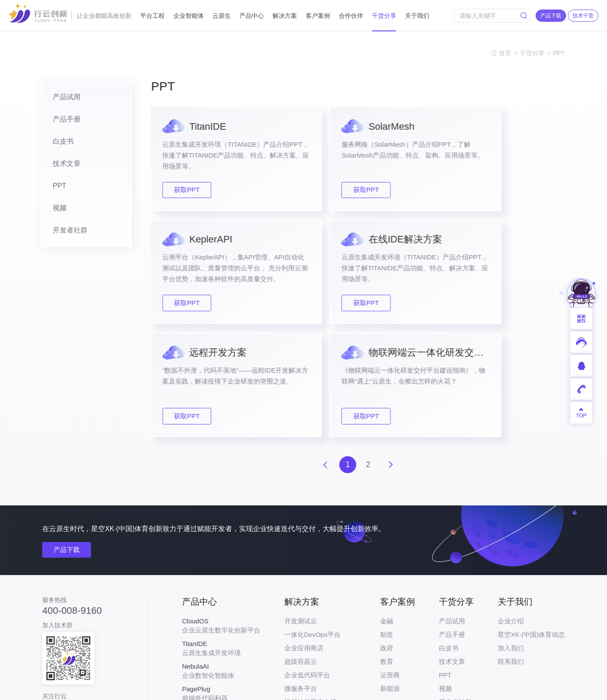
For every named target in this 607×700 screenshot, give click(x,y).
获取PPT (191, 190)
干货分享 (384, 16)
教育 (387, 551)
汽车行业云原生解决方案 (320, 618)
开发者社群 (64, 233)
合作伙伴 (351, 16)
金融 (387, 510)
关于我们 (417, 16)
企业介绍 (511, 510)
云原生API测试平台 (221, 628)
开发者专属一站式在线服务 (221, 651)
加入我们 (511, 537)
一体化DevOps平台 (312, 524)
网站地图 (553, 687)
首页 (505, 53)
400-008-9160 (72, 500)
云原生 (222, 16)
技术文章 (61, 165)
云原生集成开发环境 (221, 538)
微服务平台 (301, 578)
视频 (54, 210)
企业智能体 (189, 12)
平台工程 (152, 12)
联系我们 (511, 551)
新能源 (390, 578)
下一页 (393, 354)
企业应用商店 (304, 537)
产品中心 (252, 16)
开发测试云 (301, 510)
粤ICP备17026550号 (274, 687)
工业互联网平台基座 (314, 605)
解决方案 (285, 16)
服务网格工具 (221, 606)
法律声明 (515, 687)
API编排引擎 (303, 659)
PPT (559, 53)
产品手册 (61, 120)
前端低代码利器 (221, 583)
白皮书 (57, 143)
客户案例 (318, 16)
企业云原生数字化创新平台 (221, 515)
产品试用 (61, 97)
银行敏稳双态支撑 (310, 591)
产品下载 (67, 439)
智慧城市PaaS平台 (312, 645)
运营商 (390, 564)
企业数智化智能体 (221, 560)
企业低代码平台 (307, 564)
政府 (387, 537)
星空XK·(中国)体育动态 (531, 524)
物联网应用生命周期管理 (320, 632)
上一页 (325, 354)
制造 (387, 524)
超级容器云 (301, 551)
